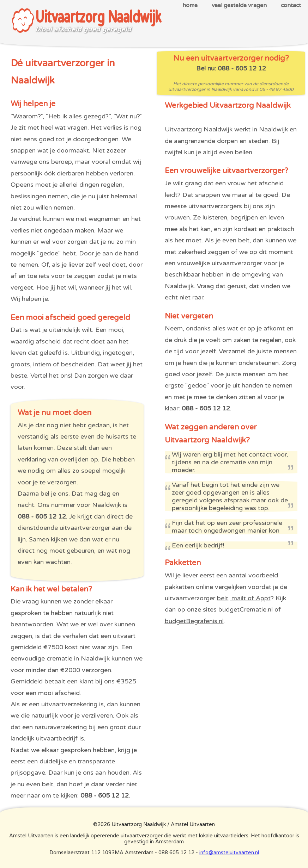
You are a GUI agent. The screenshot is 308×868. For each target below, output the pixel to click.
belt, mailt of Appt (244, 598)
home (190, 5)
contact (291, 5)
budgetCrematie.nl (246, 609)
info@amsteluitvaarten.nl (229, 853)
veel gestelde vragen (239, 5)
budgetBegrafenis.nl (194, 621)
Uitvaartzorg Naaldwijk (98, 17)
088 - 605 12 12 (42, 516)
